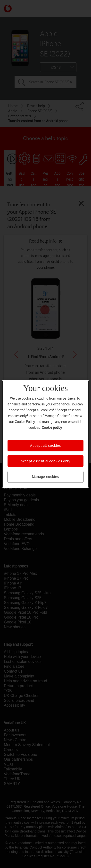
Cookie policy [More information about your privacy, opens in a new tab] (52, 427)
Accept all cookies (45, 445)
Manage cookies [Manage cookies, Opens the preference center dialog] (45, 477)
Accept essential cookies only (45, 461)
